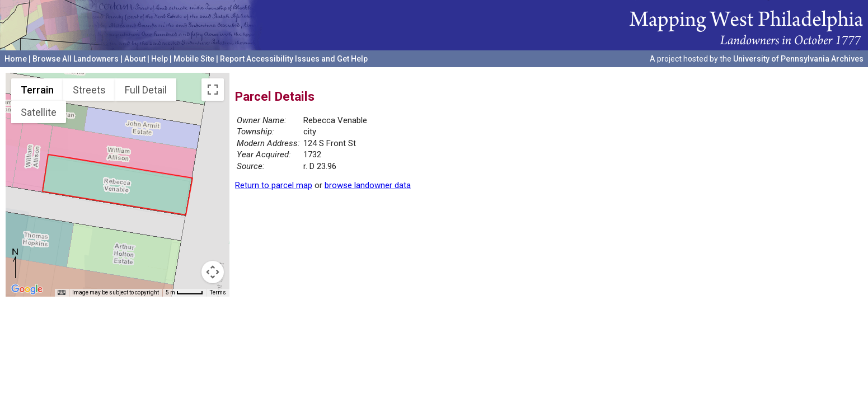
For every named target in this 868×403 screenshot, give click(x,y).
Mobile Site (194, 59)
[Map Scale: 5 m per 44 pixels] (184, 293)
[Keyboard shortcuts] (62, 293)
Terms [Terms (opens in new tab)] (218, 292)
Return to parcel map (274, 185)
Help (159, 59)
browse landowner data (368, 185)
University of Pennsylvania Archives (798, 59)
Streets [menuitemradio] (89, 90)
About (135, 59)
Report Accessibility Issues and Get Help (294, 59)
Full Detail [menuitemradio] (146, 90)
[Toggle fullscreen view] (213, 90)
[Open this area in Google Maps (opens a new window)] (27, 289)
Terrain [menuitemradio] (37, 90)
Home (16, 59)
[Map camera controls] (213, 272)
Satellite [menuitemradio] (39, 112)
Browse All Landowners (76, 59)
